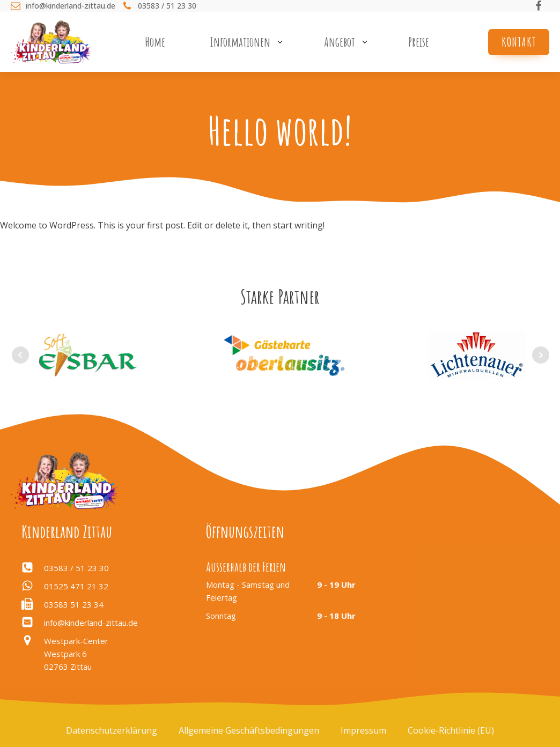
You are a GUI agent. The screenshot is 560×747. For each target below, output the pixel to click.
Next (541, 355)
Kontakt (519, 42)
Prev (20, 355)
